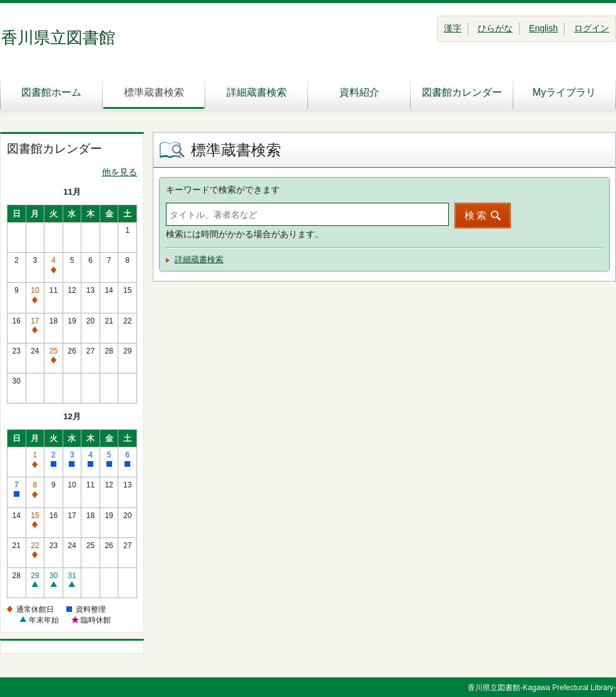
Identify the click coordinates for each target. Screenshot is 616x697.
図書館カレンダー (462, 92)
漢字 (453, 28)
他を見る (120, 172)
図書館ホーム (51, 92)
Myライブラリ (564, 92)
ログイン (592, 28)
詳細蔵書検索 (257, 92)
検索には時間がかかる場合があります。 (245, 234)
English (543, 28)
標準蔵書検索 (154, 92)
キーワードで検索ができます (223, 190)
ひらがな (495, 28)
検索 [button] (476, 216)
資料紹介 (359, 92)
